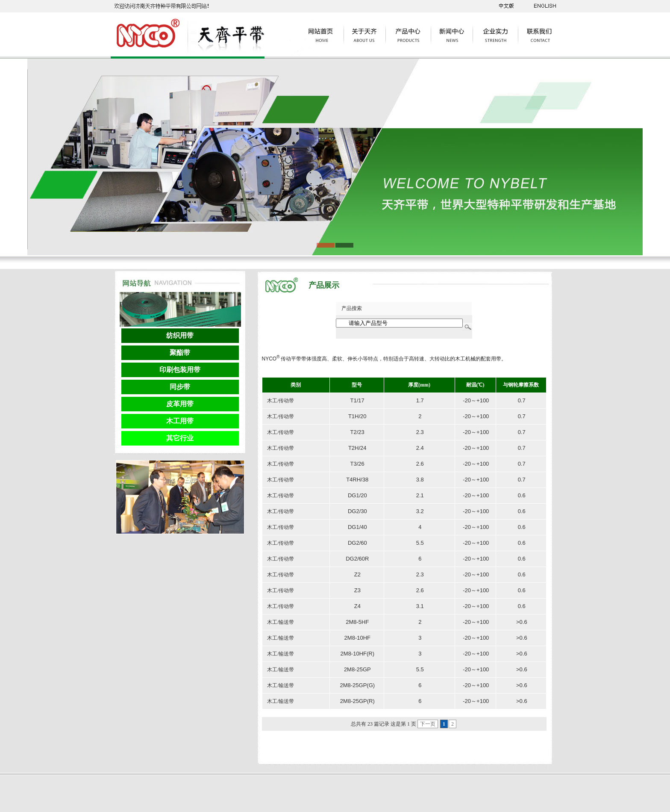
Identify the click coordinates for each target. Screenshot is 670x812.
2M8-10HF (357, 638)
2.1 (420, 495)
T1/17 (357, 400)
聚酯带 (180, 353)
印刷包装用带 (180, 370)
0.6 (522, 495)
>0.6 (522, 622)
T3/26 (357, 464)
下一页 (428, 724)
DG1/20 (357, 495)
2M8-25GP (357, 669)
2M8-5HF (357, 622)
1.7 (420, 400)
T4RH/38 (357, 480)
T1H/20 (357, 416)
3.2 (420, 511)
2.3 (420, 432)
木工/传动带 (280, 401)
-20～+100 (476, 400)
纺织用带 (180, 335)
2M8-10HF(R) (357, 654)
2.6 (420, 464)
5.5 (420, 543)
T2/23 (357, 432)
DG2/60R (357, 559)
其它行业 (180, 438)
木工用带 (180, 421)
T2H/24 (357, 448)
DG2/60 (357, 543)
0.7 (522, 400)
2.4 (420, 448)
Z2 (357, 574)
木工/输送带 (280, 622)
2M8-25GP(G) (357, 685)
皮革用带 (180, 404)
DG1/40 (357, 527)
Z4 (357, 606)
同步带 (180, 387)
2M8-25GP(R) (357, 701)
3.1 (420, 606)
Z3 (357, 590)
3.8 (420, 480)
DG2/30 (357, 511)
